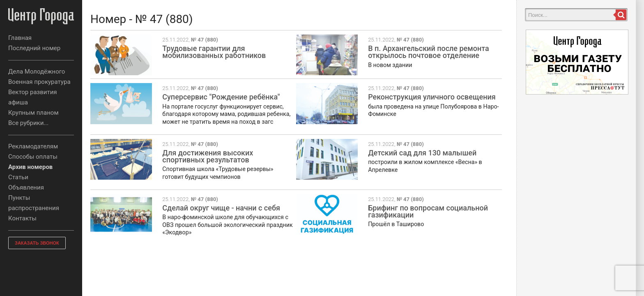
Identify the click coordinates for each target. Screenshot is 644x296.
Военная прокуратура (39, 82)
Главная (20, 38)
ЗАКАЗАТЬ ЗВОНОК (37, 243)
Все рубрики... (28, 123)
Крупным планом (33, 113)
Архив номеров (30, 167)
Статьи (18, 177)
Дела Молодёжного (37, 72)
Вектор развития (33, 92)
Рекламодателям (33, 146)
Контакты (22, 218)
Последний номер (34, 48)
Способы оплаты (33, 157)
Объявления (26, 187)
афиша (18, 102)
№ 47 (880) (205, 40)
